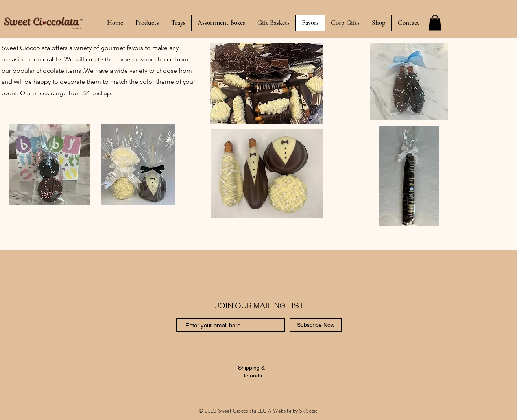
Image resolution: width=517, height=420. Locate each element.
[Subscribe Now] (316, 325)
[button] (435, 23)
